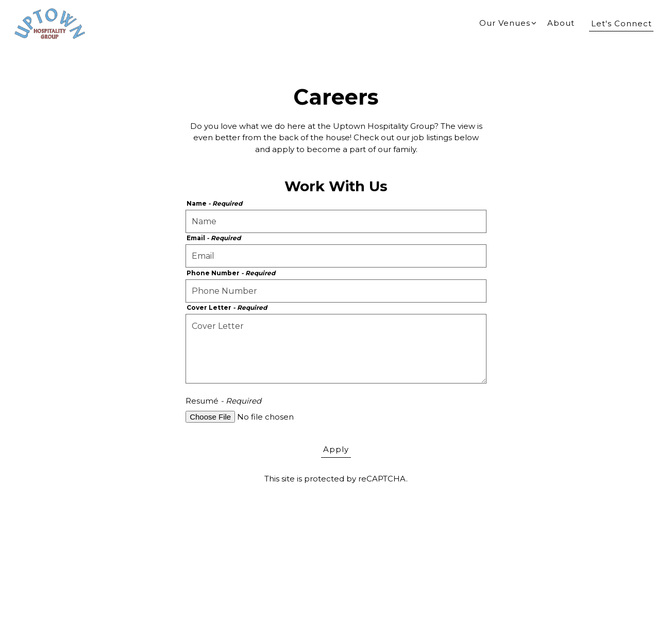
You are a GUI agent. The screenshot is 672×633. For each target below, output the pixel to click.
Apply (336, 449)
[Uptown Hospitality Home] (50, 23)
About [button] (561, 23)
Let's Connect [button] (621, 23)
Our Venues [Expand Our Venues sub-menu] (508, 22)
